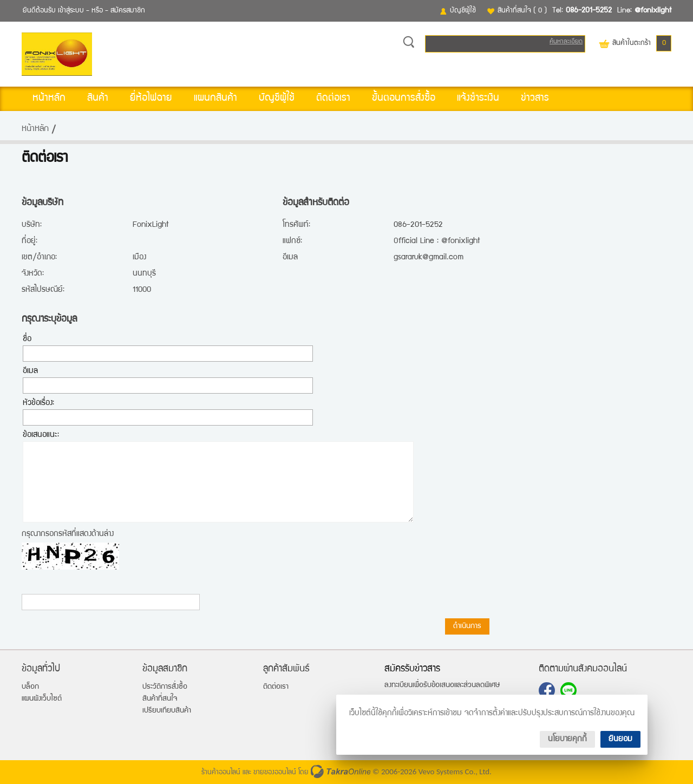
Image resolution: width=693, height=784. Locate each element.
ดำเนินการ (467, 626)
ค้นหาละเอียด (566, 42)
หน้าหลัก (49, 99)
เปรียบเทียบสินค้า (167, 711)
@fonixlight (653, 11)
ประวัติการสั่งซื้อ (165, 687)
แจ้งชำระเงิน (478, 99)
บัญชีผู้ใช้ (463, 11)
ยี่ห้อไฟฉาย (151, 99)
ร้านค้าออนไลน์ (221, 773)
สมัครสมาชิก (128, 11)
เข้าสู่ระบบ (71, 11)
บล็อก (30, 687)
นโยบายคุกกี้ (567, 739)
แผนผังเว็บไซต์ (42, 699)
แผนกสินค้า (215, 99)
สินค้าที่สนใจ (522, 11)
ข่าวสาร (535, 99)
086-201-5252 (589, 11)
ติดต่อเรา (333, 99)
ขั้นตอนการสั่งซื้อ (404, 99)
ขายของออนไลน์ (275, 773)
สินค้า (98, 99)
